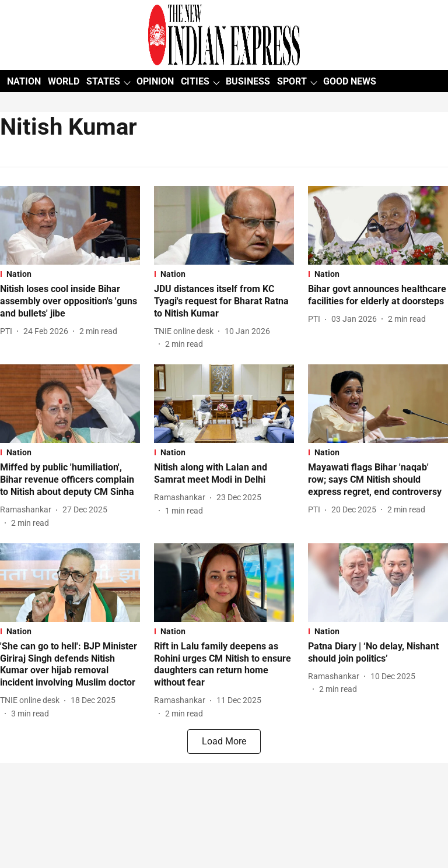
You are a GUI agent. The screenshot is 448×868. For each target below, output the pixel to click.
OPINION (155, 81)
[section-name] (70, 274)
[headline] (70, 301)
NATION (24, 81)
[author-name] (8, 331)
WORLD (64, 81)
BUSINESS (248, 81)
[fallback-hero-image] (70, 225)
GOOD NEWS (350, 81)
